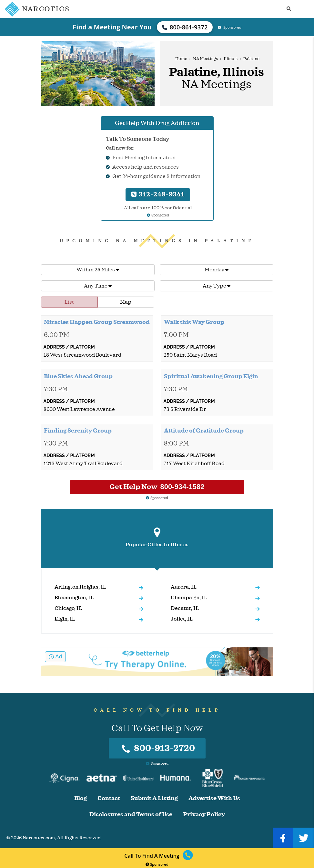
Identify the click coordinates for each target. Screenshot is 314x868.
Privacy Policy (204, 815)
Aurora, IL (184, 587)
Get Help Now (157, 487)
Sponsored (157, 864)
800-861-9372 (185, 27)
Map (126, 302)
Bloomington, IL (74, 598)
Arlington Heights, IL (80, 587)
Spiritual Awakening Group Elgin (211, 376)
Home (181, 59)
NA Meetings (205, 59)
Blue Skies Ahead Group (78, 376)
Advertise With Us (214, 798)
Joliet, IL (182, 619)
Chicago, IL (68, 608)
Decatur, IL (185, 608)
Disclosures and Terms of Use (131, 815)
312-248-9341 (158, 194)
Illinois (231, 59)
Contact (109, 798)
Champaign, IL (189, 598)
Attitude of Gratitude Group (204, 431)
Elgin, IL (65, 619)
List (69, 302)
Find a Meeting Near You (112, 27)
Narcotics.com (39, 838)
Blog (81, 798)
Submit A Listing (154, 798)
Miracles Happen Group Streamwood (97, 322)
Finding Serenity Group (78, 431)
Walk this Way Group (194, 322)
